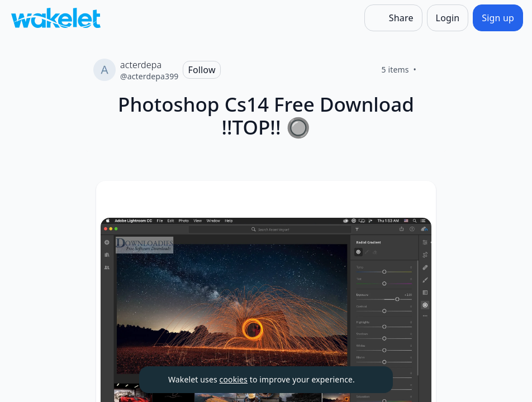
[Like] (430, 70)
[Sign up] (498, 18)
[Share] (393, 18)
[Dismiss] (370, 380)
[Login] (448, 18)
